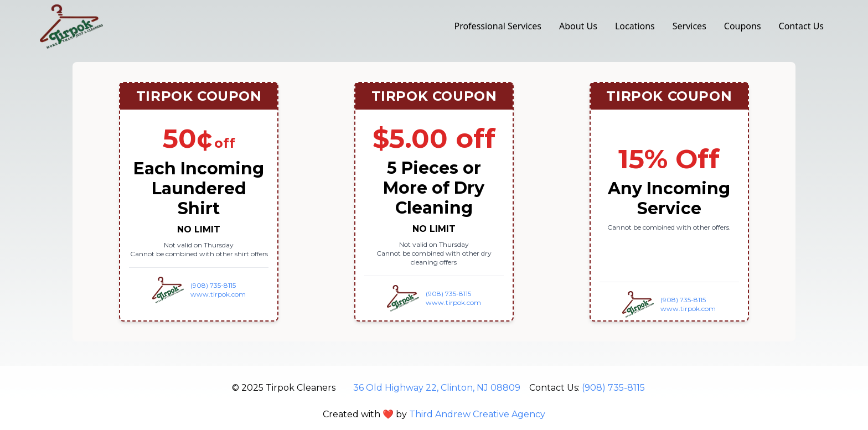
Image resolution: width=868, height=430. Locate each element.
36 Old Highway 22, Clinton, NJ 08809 (437, 388)
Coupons (743, 26)
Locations (635, 26)
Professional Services (498, 26)
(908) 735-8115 (213, 285)
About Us (578, 26)
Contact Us (801, 26)
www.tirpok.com (218, 294)
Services (689, 26)
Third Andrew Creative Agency (477, 414)
